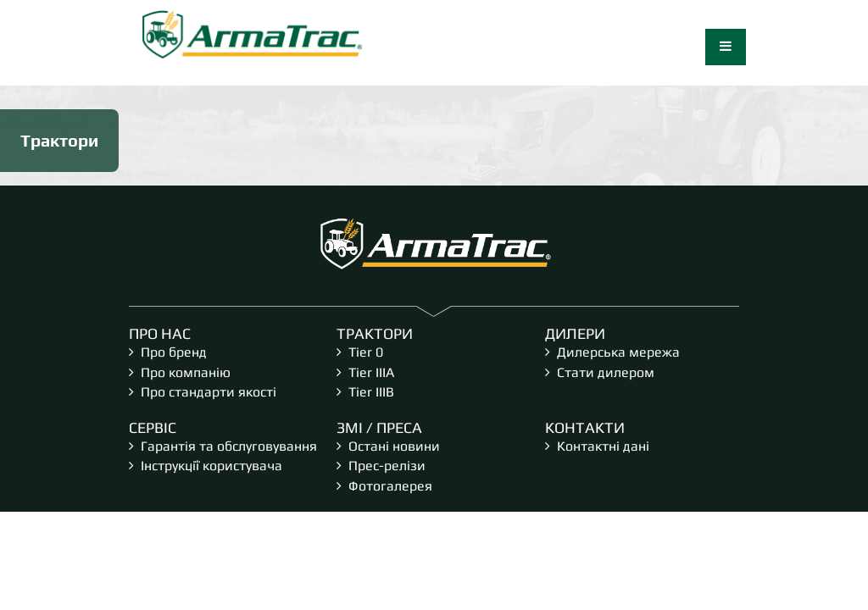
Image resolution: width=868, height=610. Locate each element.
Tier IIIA (371, 372)
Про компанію (186, 372)
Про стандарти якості (209, 392)
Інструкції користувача (211, 466)
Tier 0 (366, 352)
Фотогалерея (390, 486)
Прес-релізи (387, 466)
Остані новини (394, 446)
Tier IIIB (371, 392)
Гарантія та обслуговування (229, 446)
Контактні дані (603, 446)
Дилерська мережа (618, 352)
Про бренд (174, 352)
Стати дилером (606, 372)
